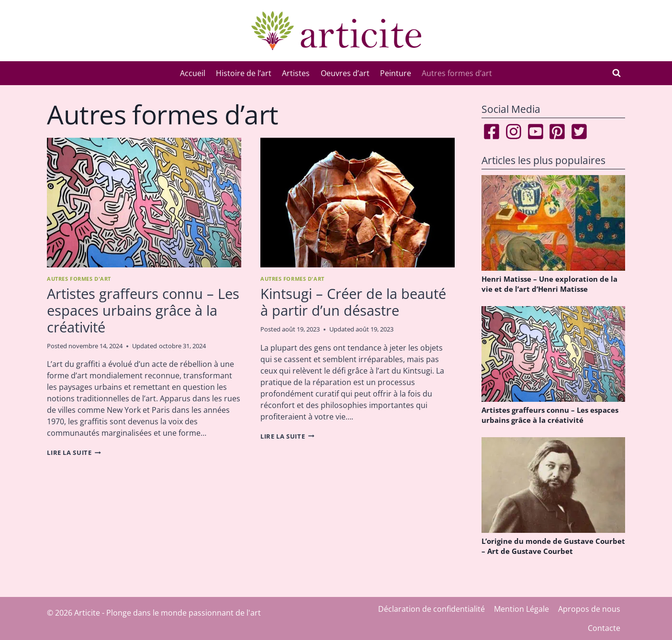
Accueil (193, 73)
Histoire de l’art (244, 73)
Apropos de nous (589, 609)
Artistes (296, 73)
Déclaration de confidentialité (431, 609)
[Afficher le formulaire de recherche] (616, 73)
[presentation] (144, 203)
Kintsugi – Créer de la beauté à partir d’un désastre (353, 302)
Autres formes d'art (79, 279)
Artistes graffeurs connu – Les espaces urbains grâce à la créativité (143, 310)
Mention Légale (521, 609)
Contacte (604, 628)
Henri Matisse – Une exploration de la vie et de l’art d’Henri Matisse (549, 284)
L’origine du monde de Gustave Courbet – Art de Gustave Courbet (553, 546)
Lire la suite (74, 452)
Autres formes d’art (457, 73)
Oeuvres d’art (345, 73)
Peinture (396, 73)
